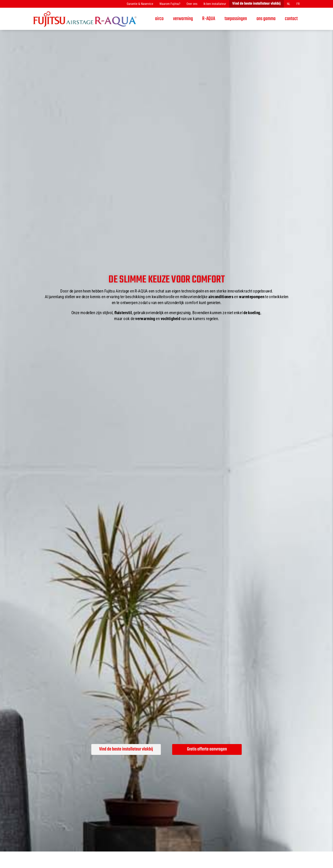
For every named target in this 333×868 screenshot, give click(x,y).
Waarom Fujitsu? (170, 4)
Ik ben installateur (215, 4)
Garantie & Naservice (140, 4)
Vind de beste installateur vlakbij (257, 4)
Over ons (192, 4)
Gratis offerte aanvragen (207, 749)
